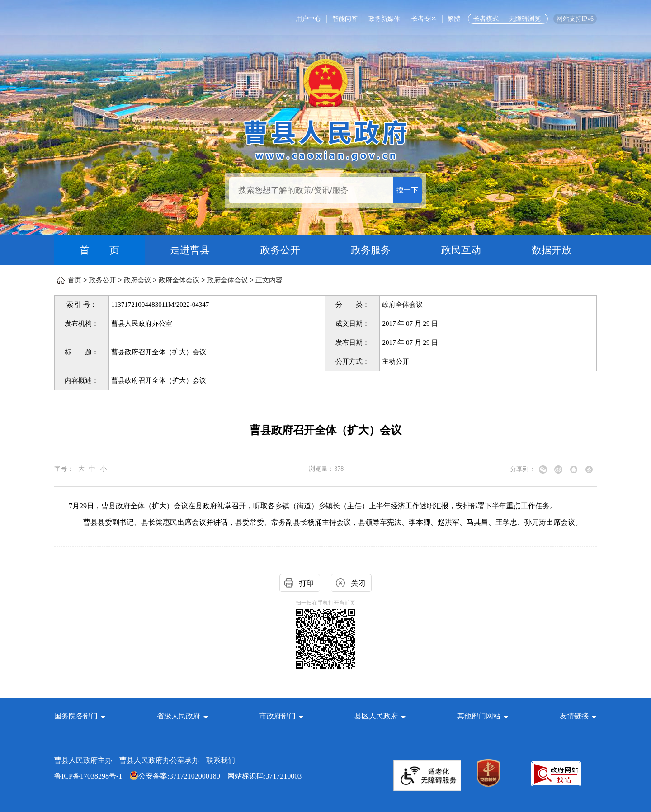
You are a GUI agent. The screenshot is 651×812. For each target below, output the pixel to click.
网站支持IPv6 (575, 19)
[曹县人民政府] (326, 139)
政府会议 (137, 280)
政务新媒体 (384, 19)
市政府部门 (278, 716)
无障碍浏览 (525, 19)
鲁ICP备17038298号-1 (88, 776)
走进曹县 (190, 250)
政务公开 (280, 250)
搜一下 (407, 190)
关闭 (358, 583)
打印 (307, 583)
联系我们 (221, 760)
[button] (80, 716)
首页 (75, 280)
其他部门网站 (479, 716)
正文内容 (269, 280)
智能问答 (345, 19)
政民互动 (461, 250)
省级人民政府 (179, 716)
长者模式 (486, 19)
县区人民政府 (377, 716)
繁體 (454, 19)
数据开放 (552, 250)
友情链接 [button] (578, 716)
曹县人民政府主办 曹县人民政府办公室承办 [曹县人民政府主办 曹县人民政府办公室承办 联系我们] (145, 760)
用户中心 (308, 19)
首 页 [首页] (99, 250)
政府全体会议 (179, 280)
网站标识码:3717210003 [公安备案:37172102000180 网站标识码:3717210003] (178, 776)
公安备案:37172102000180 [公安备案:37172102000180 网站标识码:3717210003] (175, 776)
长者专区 (424, 19)
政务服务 (371, 250)
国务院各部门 (77, 716)
